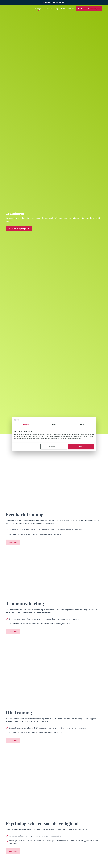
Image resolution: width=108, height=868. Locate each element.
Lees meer (13, 542)
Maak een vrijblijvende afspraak (89, 9)
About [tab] (82, 425)
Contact (71, 9)
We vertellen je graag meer (19, 229)
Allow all (81, 447)
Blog (57, 9)
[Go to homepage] (14, 9)
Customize (54, 447)
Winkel (63, 9)
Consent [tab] (26, 425)
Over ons (49, 9)
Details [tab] (54, 425)
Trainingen (38, 9)
